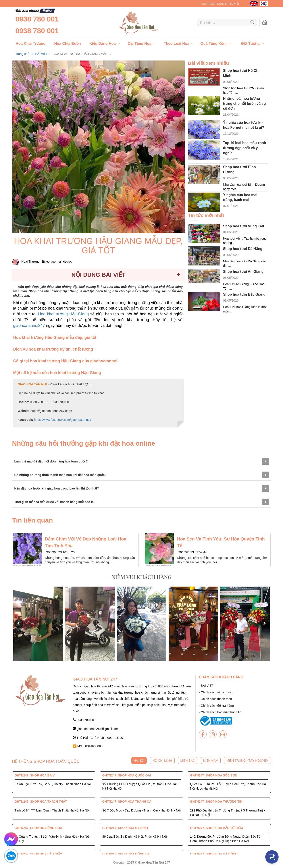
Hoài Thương (26, 261)
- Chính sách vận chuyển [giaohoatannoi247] (216, 692)
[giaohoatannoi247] (128, 23)
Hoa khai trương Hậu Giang (64, 314)
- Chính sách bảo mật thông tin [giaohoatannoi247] (220, 712)
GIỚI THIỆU (208, 4)
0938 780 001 (37, 19)
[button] (19, 624)
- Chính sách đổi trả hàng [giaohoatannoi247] (216, 706)
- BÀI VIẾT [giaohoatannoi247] (206, 686)
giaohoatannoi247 (30, 326)
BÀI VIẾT (234, 4)
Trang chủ (23, 54)
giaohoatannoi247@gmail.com (96, 729)
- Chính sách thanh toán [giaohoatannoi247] (215, 699)
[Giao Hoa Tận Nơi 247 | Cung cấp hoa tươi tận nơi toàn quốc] (227, 23)
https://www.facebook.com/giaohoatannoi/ (62, 420)
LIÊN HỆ (222, 4)
